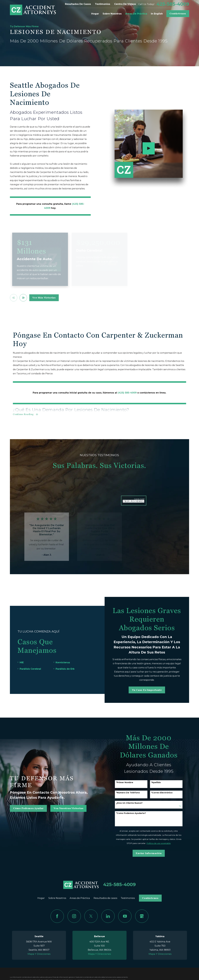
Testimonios (103, 4)
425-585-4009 (173, 4)
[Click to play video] (149, 148)
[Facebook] (57, 916)
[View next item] (23, 298)
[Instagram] (74, 916)
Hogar (41, 898)
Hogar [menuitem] (95, 14)
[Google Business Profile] (142, 916)
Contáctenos (178, 14)
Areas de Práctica (80, 898)
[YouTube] (125, 916)
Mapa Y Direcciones (39, 954)
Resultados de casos (78, 4)
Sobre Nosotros (57, 898)
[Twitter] (91, 916)
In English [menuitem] (157, 14)
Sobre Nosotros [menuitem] (112, 14)
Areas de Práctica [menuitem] (136, 14)
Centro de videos (125, 4)
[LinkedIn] (108, 916)
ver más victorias (44, 298)
